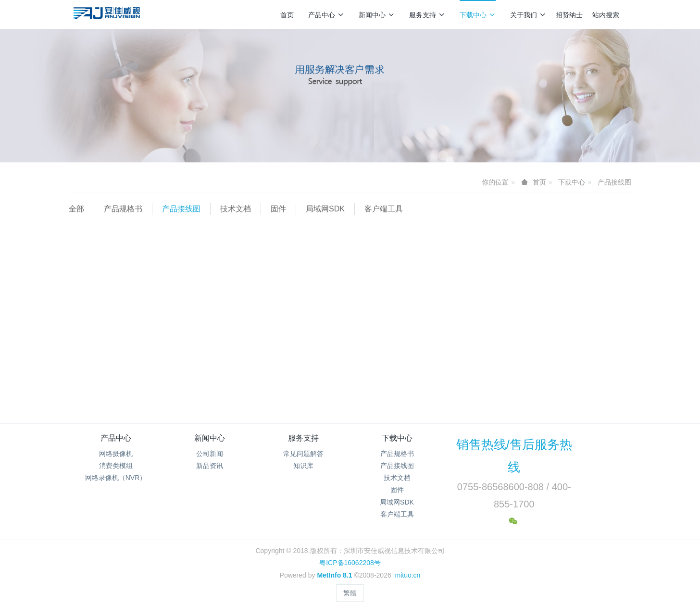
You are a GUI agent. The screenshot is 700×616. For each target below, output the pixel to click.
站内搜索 (606, 15)
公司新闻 (210, 454)
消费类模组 (116, 466)
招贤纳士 (569, 15)
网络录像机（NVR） (116, 478)
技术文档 (236, 209)
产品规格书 (123, 209)
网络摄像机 (116, 454)
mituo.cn (407, 575)
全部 (76, 209)
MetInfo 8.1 (334, 575)
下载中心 (478, 15)
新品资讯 (210, 466)
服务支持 (427, 15)
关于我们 (528, 15)
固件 (278, 209)
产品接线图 (614, 182)
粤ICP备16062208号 (350, 563)
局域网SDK (325, 209)
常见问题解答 (303, 454)
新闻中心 (377, 15)
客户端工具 (384, 209)
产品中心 (326, 15)
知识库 (303, 466)
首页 (287, 15)
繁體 (350, 593)
